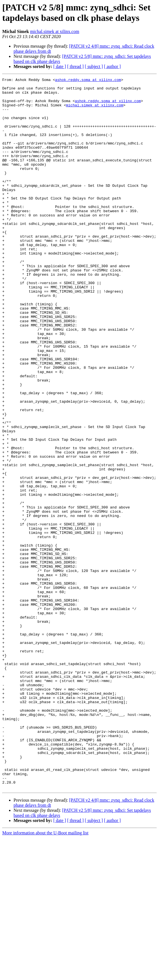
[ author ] (112, 66)
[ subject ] (94, 66)
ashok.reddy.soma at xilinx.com (88, 80)
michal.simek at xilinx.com (55, 31)
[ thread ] (75, 66)
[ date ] (60, 66)
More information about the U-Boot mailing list (45, 975)
